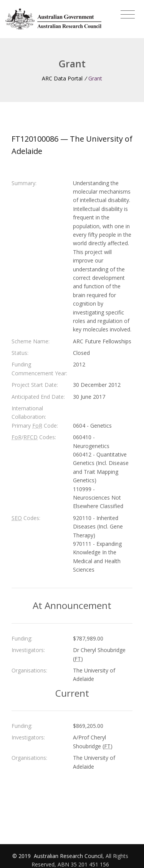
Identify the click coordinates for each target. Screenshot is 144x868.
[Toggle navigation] (128, 15)
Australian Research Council (68, 856)
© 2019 (22, 856)
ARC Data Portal (62, 78)
